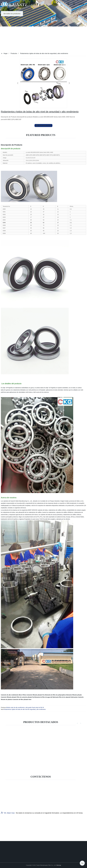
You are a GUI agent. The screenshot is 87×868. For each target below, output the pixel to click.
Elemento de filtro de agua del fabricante (47, 697)
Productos (14, 53)
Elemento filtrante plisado (74, 695)
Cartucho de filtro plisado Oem (22, 699)
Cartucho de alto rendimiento (10, 695)
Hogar (6, 53)
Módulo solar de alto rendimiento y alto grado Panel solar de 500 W (25, 707)
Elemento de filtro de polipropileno (55, 695)
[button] (68, 4)
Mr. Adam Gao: (8, 828)
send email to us (44, 125)
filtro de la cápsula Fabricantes (68, 697)
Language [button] (82, 4)
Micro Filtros (23, 695)
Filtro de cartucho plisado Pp (25, 697)
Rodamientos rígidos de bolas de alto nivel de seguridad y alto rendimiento (25, 709)
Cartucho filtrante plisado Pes (36, 695)
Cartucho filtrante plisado (9, 697)
